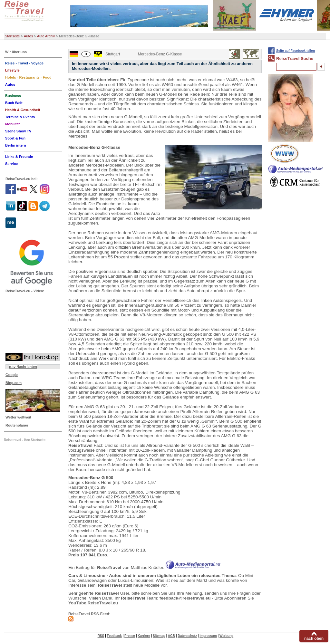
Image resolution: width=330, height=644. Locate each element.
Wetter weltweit (18, 417)
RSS (101, 636)
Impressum (208, 636)
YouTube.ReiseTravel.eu (93, 603)
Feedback (114, 636)
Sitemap (159, 636)
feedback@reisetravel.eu (185, 598)
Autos (28, 36)
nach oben (314, 639)
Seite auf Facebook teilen (296, 51)
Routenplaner (17, 425)
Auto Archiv (46, 36)
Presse (130, 636)
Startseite (12, 36)
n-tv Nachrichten (23, 367)
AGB (171, 636)
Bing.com (14, 383)
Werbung (226, 636)
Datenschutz (187, 636)
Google (12, 375)
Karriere (144, 636)
